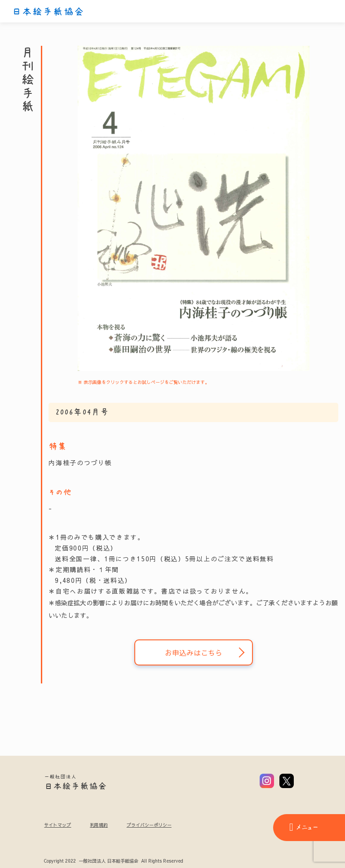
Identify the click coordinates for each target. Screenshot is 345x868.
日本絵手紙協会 (48, 12)
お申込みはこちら (194, 652)
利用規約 (99, 825)
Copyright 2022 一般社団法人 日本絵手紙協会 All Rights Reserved (113, 861)
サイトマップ (57, 825)
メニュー (304, 827)
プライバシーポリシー (149, 825)
